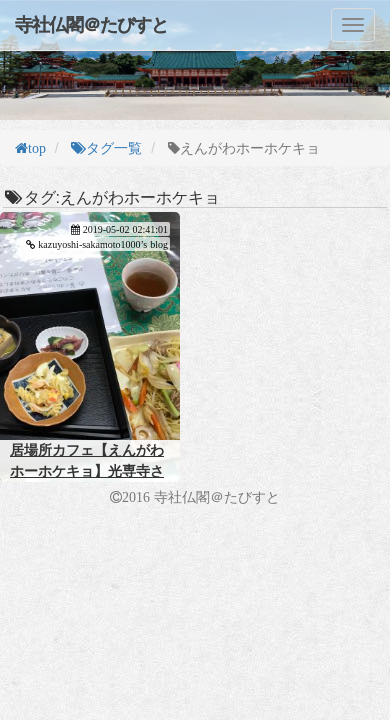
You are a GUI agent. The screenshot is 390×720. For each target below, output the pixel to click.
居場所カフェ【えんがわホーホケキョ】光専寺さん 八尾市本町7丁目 (87, 471)
